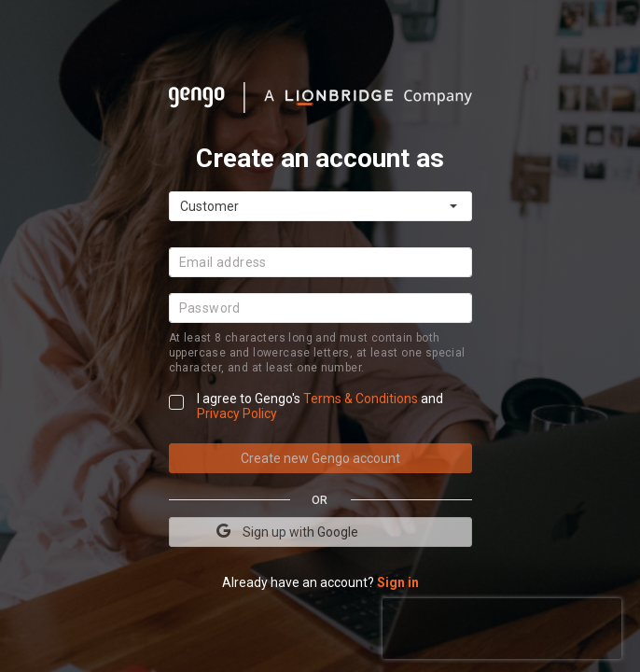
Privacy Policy (237, 413)
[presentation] (502, 626)
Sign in (398, 582)
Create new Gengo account (320, 458)
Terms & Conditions (362, 399)
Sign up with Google (287, 531)
